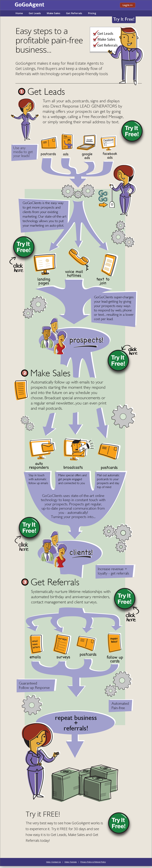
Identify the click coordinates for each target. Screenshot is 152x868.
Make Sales (53, 13)
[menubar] (56, 13)
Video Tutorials (71, 862)
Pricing (92, 13)
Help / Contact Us (54, 862)
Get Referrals (74, 13)
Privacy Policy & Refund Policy (93, 862)
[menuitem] (19, 13)
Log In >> (128, 5)
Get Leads (35, 13)
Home (19, 13)
